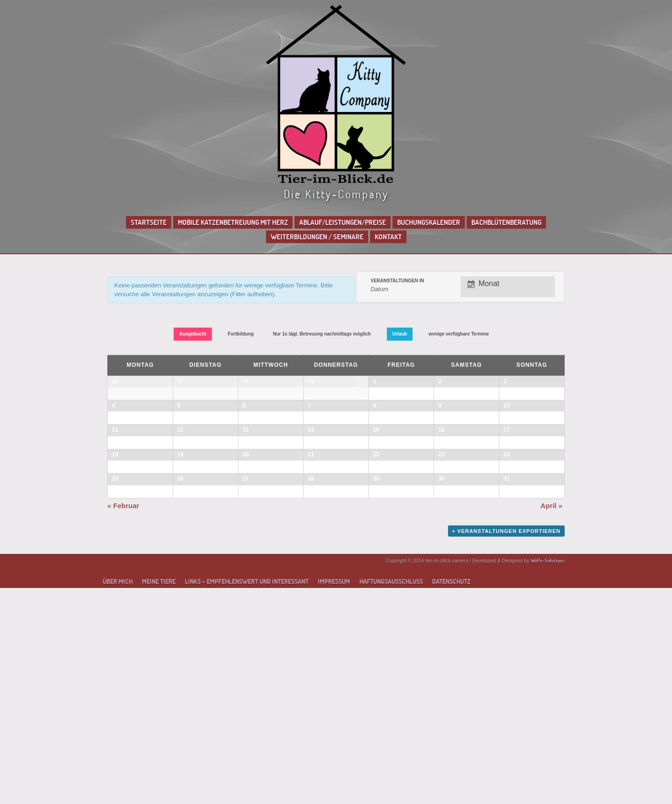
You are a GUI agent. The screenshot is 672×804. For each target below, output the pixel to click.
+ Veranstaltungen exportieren (506, 747)
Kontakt (388, 237)
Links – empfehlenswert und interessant (247, 797)
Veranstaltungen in (397, 281)
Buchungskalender (429, 222)
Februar (123, 722)
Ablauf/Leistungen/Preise (343, 222)
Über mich (118, 797)
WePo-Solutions (548, 776)
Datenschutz (451, 797)
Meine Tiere (159, 797)
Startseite (149, 222)
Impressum (334, 797)
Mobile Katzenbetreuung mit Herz (233, 222)
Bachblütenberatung (506, 222)
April (551, 722)
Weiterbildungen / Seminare (317, 237)
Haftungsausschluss (391, 797)
